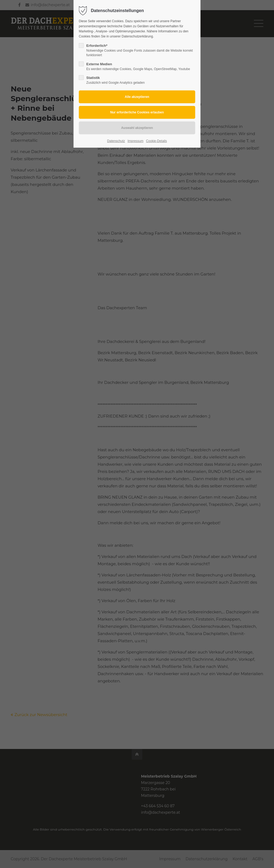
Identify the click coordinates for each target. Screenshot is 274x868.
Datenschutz (116, 141)
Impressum (136, 141)
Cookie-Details (157, 141)
